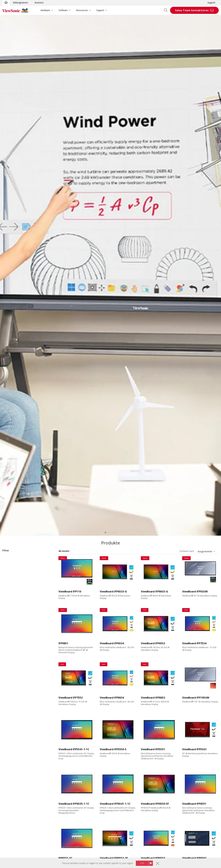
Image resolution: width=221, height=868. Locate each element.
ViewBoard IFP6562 (194, 858)
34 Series (16, 581)
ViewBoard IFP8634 (112, 698)
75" (9, 660)
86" (9, 664)
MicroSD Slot (14, 755)
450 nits (11, 717)
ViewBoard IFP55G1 (194, 749)
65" (9, 656)
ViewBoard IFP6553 (153, 858)
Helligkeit (10, 705)
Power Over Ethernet (18, 796)
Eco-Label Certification (18, 817)
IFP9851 (63, 643)
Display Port (13, 746)
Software (63, 10)
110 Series (17, 614)
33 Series (16, 577)
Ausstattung (12, 730)
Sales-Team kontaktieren (192, 10)
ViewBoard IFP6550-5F (155, 804)
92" (9, 668)
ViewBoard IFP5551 (153, 749)
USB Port (12, 750)
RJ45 (9, 771)
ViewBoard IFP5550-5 (113, 749)
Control (9, 767)
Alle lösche (47, 557)
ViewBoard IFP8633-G (154, 591)
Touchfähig (13, 787)
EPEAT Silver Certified (18, 825)
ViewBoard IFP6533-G (113, 591)
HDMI (10, 734)
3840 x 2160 (13, 693)
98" (9, 672)
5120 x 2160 (13, 697)
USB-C (10, 759)
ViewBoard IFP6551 (194, 804)
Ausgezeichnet (205, 551)
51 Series (16, 598)
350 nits (11, 709)
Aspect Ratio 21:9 (16, 808)
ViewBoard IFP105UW (196, 698)
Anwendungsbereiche (17, 569)
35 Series (16, 585)
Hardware (45, 10)
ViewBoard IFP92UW (195, 591)
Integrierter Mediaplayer (19, 800)
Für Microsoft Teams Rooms (22, 639)
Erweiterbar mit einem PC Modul (23, 792)
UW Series (17, 622)
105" (9, 676)
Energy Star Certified (17, 820)
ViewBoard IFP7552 (71, 698)
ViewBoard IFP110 (70, 591)
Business (39, 3)
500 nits (11, 722)
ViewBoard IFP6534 (112, 643)
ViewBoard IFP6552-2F (114, 858)
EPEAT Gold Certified (17, 829)
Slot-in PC (12, 627)
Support (211, 3)
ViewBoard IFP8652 (153, 698)
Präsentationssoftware (18, 631)
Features (10, 783)
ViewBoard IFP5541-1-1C (74, 749)
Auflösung (11, 689)
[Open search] (167, 10)
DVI (9, 742)
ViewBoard (9, 561)
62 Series (16, 610)
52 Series (16, 602)
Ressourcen (82, 10)
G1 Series (16, 618)
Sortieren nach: (187, 551)
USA (142, 863)
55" (9, 651)
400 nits (11, 713)
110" (9, 680)
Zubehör (11, 635)
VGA (9, 738)
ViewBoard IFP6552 (153, 643)
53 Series (16, 606)
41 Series (16, 589)
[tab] (105, 533)
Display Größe (13, 647)
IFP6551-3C (65, 858)
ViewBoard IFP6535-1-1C (74, 804)
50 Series (16, 593)
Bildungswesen (20, 3)
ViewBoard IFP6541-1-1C (115, 804)
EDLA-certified (14, 804)
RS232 (10, 775)
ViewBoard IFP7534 (194, 643)
